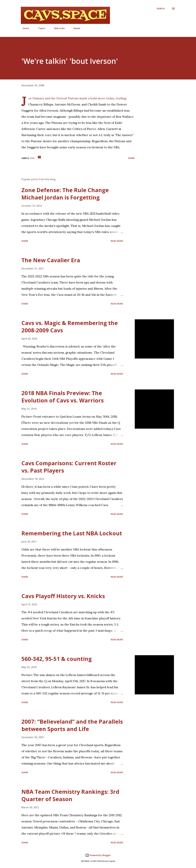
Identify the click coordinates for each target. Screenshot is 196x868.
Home (24, 28)
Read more (117, 241)
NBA (32, 158)
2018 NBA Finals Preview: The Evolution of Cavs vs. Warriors (63, 397)
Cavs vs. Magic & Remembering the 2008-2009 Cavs (70, 327)
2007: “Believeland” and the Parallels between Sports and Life (72, 725)
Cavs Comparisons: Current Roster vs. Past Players (69, 467)
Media (75, 28)
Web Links (57, 28)
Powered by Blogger (98, 855)
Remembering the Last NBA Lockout (72, 533)
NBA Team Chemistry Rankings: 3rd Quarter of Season (70, 795)
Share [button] (131, 158)
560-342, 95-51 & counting (57, 659)
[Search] (161, 9)
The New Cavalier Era (51, 260)
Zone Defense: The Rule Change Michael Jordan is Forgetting (65, 194)
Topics (40, 28)
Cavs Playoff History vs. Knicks (63, 596)
